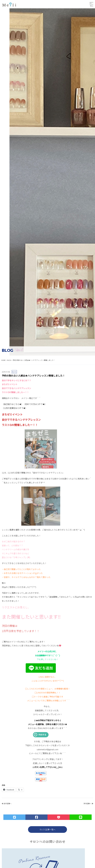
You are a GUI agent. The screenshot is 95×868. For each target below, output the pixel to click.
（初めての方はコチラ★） (35, 404)
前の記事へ (7, 803)
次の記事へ (88, 803)
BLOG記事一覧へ (48, 829)
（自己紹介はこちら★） (13, 404)
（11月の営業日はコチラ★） (15, 408)
